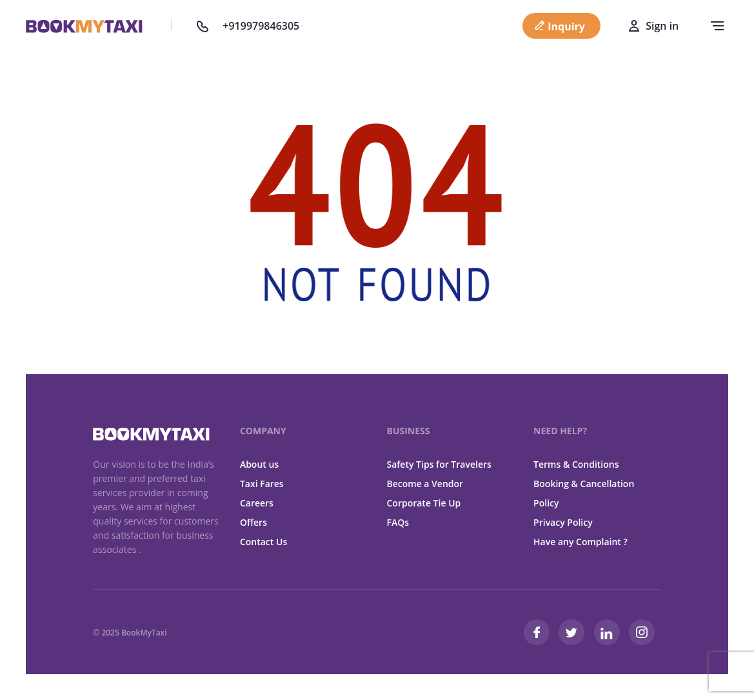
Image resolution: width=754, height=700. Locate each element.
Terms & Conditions (576, 464)
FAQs (398, 522)
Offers (253, 522)
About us (259, 464)
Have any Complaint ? (580, 542)
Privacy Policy (563, 522)
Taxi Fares (262, 484)
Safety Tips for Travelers (439, 464)
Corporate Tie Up (423, 503)
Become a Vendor (425, 484)
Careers (257, 503)
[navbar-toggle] (714, 26)
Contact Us (263, 542)
